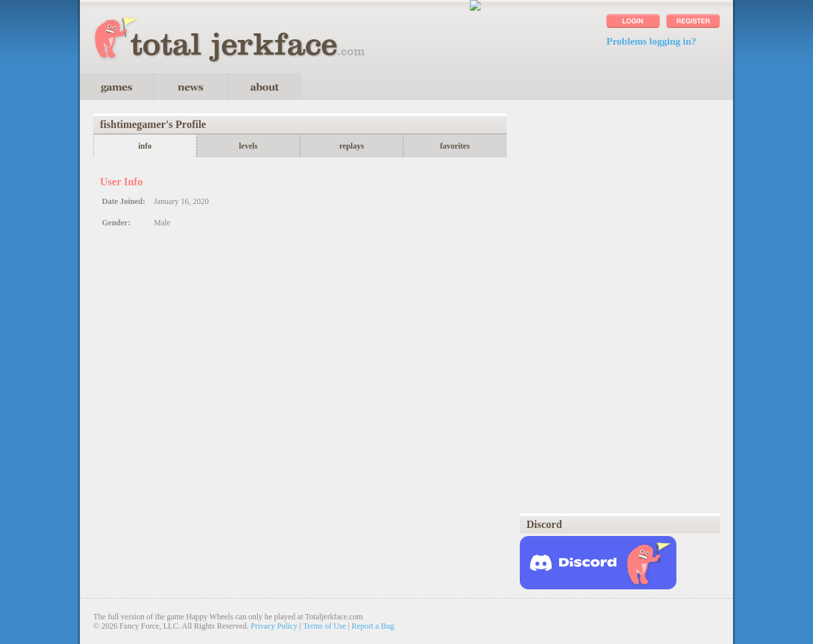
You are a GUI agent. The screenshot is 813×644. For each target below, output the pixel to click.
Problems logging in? (651, 41)
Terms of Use (325, 626)
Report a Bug (373, 626)
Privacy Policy (274, 626)
